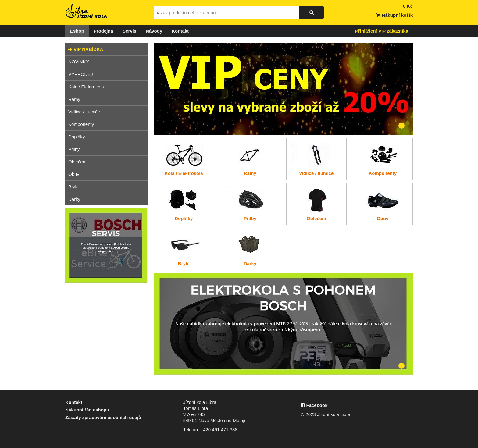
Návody (154, 31)
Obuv (74, 174)
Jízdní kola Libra (87, 11)
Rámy (74, 99)
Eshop (77, 31)
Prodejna (103, 31)
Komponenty (81, 124)
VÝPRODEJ (81, 74)
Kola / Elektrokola (86, 87)
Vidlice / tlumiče (84, 112)
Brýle (73, 187)
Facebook (314, 405)
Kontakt (180, 31)
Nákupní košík (394, 15)
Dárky (74, 199)
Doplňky (77, 137)
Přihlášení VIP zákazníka (382, 31)
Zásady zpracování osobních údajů (103, 417)
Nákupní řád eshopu (87, 410)
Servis (129, 31)
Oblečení (77, 162)
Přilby (74, 149)
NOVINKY (79, 62)
